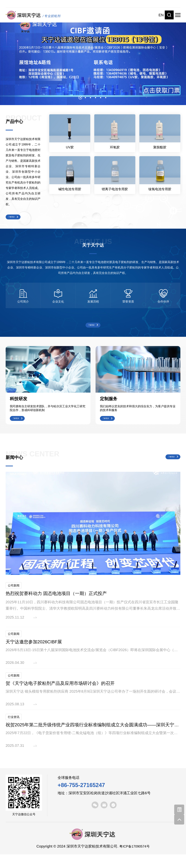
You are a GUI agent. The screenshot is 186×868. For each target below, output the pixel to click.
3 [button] (90, 98)
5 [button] (101, 98)
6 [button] (106, 98)
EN (161, 15)
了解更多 (16, 218)
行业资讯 (15, 730)
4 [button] (96, 98)
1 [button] (80, 98)
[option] (93, 59)
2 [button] (85, 98)
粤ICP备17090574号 (135, 860)
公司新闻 (15, 596)
